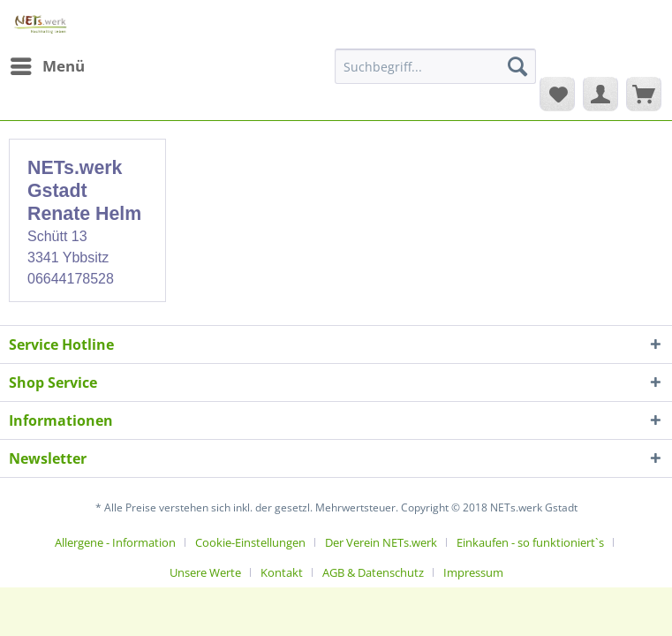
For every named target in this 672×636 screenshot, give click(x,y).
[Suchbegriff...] (435, 66)
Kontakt (282, 572)
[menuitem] (47, 66)
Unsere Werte (205, 572)
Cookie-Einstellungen (250, 542)
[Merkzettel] (557, 94)
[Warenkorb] (644, 94)
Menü (48, 64)
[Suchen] (517, 66)
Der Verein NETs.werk (381, 542)
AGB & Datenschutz (373, 572)
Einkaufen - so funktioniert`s (530, 542)
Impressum (473, 572)
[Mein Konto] (600, 94)
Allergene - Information (115, 542)
